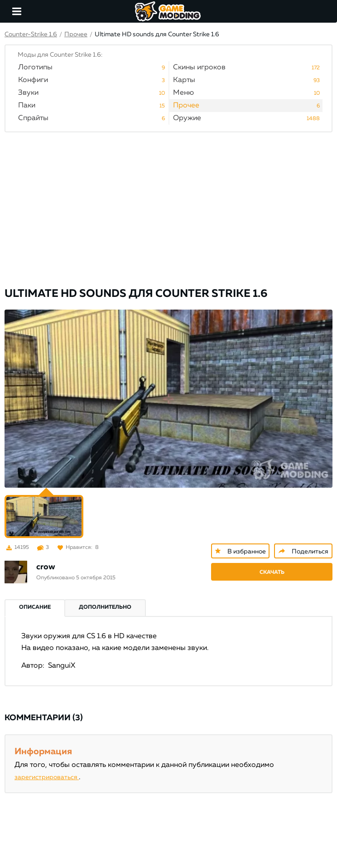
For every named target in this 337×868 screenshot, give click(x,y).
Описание (35, 607)
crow (46, 567)
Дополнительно (105, 607)
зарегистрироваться (47, 777)
